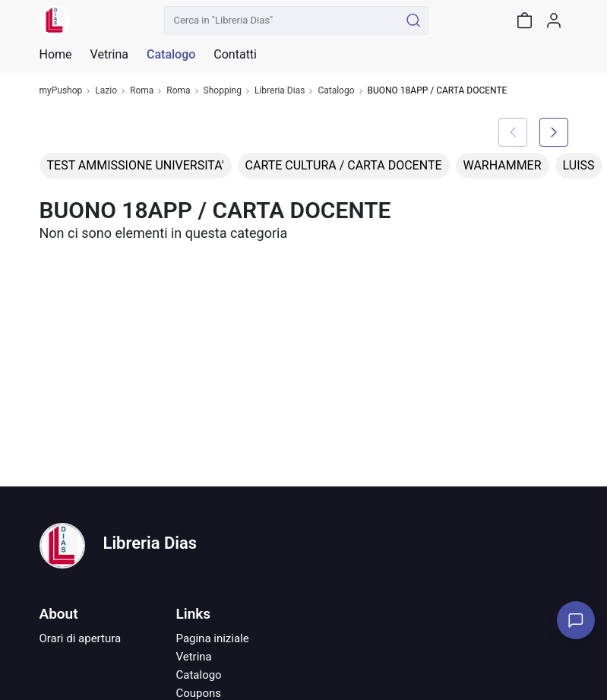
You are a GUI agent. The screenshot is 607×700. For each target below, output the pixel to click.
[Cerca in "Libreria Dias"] (282, 21)
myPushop (61, 91)
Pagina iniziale (213, 638)
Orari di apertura (81, 638)
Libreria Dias (280, 91)
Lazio (106, 91)
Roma (142, 91)
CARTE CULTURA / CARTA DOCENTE (344, 165)
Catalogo (171, 55)
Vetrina (194, 657)
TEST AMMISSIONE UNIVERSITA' (136, 165)
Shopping (223, 91)
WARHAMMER (503, 165)
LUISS (579, 165)
